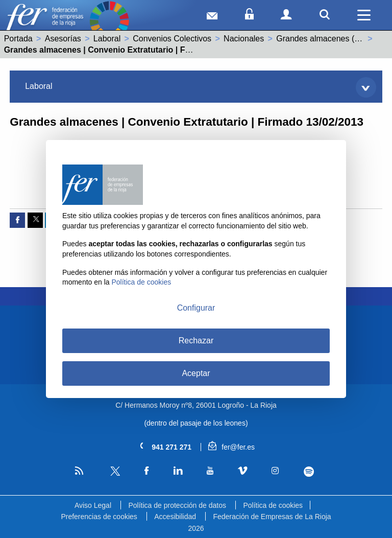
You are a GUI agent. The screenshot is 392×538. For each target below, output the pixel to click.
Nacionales (244, 39)
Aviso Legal (93, 505)
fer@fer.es (231, 447)
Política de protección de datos (177, 505)
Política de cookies (273, 505)
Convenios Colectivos (172, 39)
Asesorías (63, 39)
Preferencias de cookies (99, 517)
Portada (18, 39)
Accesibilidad (175, 517)
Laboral (107, 39)
